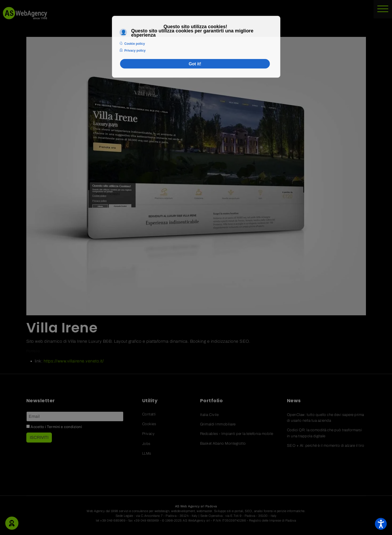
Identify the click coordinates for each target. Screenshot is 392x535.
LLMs (147, 453)
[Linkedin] (56, 465)
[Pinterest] (71, 465)
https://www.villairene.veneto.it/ (74, 361)
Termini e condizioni (64, 427)
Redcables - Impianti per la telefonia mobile (237, 434)
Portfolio (33, 351)
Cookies (149, 424)
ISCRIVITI (39, 437)
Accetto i (54, 427)
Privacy (148, 434)
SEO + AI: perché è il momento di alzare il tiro (326, 446)
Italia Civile (209, 415)
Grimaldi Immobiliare (218, 424)
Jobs (146, 444)
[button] (12, 523)
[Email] (75, 416)
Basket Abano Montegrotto (223, 443)
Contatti (149, 414)
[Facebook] (42, 465)
